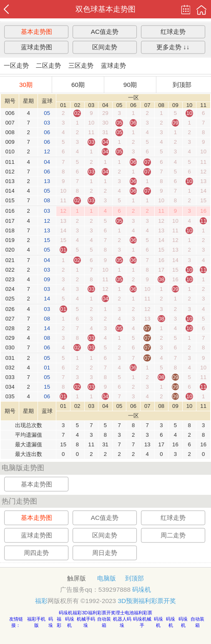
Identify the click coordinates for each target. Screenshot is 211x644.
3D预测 (128, 601)
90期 (130, 85)
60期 (78, 85)
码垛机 (142, 589)
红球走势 (173, 32)
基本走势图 (36, 32)
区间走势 (105, 47)
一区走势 (16, 65)
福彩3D (80, 613)
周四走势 (36, 553)
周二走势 (173, 535)
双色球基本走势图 (105, 9)
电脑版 (107, 578)
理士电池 (125, 613)
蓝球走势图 (36, 47)
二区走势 (48, 65)
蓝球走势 (113, 65)
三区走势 (81, 65)
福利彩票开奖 (157, 601)
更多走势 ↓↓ (173, 47)
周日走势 (105, 553)
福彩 (41, 601)
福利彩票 (143, 613)
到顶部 (182, 85)
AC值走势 (105, 32)
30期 (26, 85)
